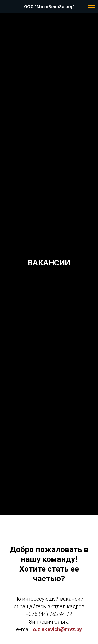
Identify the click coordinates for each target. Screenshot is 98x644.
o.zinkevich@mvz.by (57, 629)
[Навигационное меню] (91, 7)
